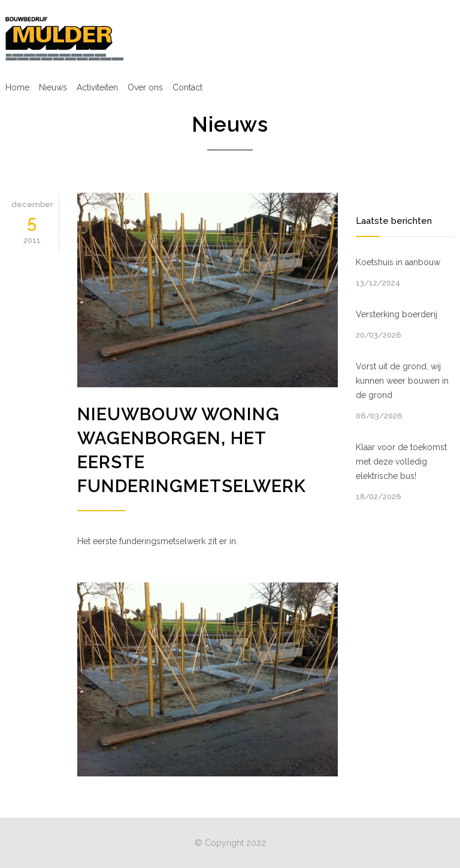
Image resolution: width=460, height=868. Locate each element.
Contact (187, 87)
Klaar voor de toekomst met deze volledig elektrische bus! (401, 462)
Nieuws (53, 87)
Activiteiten (97, 87)
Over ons (145, 87)
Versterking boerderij (397, 314)
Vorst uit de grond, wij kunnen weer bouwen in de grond (402, 381)
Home (17, 87)
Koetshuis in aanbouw (398, 262)
